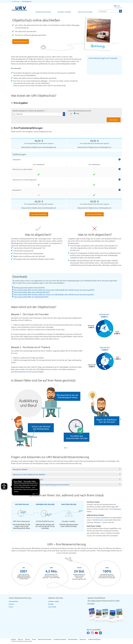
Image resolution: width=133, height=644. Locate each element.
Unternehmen (13, 601)
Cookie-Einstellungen (94, 639)
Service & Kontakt (85, 12)
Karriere (11, 604)
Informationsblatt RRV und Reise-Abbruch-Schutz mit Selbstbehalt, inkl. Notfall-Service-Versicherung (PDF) (54, 294)
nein (78, 113)
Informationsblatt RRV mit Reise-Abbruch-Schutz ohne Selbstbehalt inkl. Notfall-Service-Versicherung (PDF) (54, 290)
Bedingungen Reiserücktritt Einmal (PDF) (29, 288)
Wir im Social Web (94, 630)
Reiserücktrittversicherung (25, 372)
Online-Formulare (113, 533)
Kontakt (51, 604)
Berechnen (114, 120)
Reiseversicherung (43, 12)
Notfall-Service (98, 520)
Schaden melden (64, 12)
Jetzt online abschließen (39, 214)
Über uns (21, 639)
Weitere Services (56, 598)
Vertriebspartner (27, 1)
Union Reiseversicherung (20, 598)
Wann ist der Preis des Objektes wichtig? (28, 479)
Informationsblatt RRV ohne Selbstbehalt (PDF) (32, 292)
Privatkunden (16, 1)
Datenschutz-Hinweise (45, 639)
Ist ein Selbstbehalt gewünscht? (79, 111)
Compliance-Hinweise (60, 639)
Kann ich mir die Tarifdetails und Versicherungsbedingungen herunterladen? (41, 485)
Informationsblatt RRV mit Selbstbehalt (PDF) (31, 297)
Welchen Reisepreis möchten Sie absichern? (29, 111)
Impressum (83, 639)
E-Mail (117, 6)
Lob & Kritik (52, 607)
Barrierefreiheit (73, 639)
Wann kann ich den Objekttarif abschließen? (29, 474)
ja (71, 113)
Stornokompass (115, 509)
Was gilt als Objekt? (20, 469)
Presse (11, 607)
